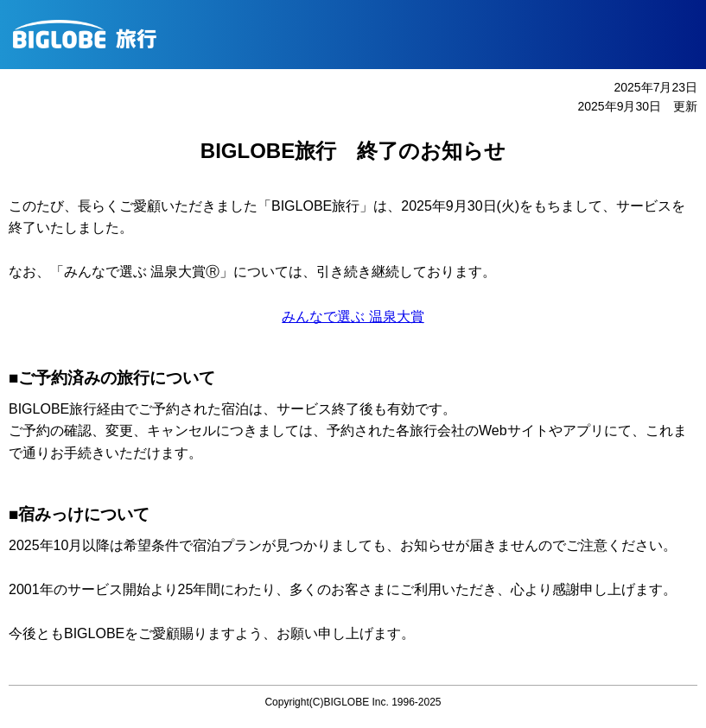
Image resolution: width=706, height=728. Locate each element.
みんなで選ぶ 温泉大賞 (353, 317)
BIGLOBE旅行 (359, 35)
